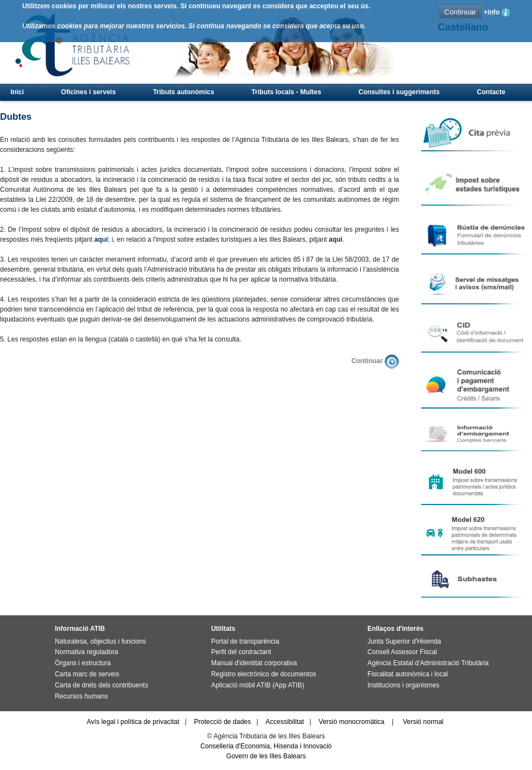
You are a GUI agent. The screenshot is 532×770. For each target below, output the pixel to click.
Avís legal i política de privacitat (133, 722)
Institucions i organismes (403, 685)
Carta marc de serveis (87, 674)
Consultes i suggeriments (399, 92)
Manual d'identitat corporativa (254, 663)
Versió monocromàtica (352, 722)
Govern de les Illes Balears (266, 756)
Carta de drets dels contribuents (101, 685)
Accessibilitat (285, 722)
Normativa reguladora (86, 652)
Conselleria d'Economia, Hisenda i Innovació (266, 746)
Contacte (491, 92)
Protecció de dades (222, 722)
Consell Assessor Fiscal (402, 652)
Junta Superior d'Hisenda (404, 641)
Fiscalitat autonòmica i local (408, 674)
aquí (101, 239)
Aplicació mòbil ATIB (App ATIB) (258, 685)
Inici (17, 92)
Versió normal (423, 722)
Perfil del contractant (241, 652)
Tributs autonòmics (184, 92)
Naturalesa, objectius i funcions (100, 641)
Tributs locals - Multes (287, 92)
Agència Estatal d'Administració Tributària (428, 663)
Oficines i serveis (88, 92)
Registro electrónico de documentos (264, 674)
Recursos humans (81, 696)
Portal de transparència (245, 641)
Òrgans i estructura (83, 663)
